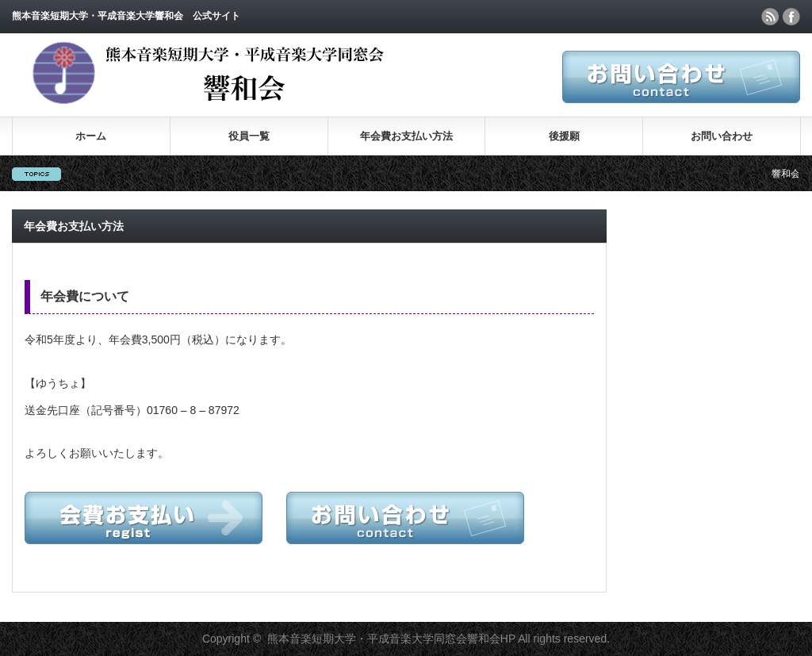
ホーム (91, 136)
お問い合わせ (722, 136)
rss (770, 17)
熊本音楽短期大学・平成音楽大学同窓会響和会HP (391, 639)
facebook (791, 17)
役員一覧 (249, 136)
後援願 (564, 136)
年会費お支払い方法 (406, 136)
